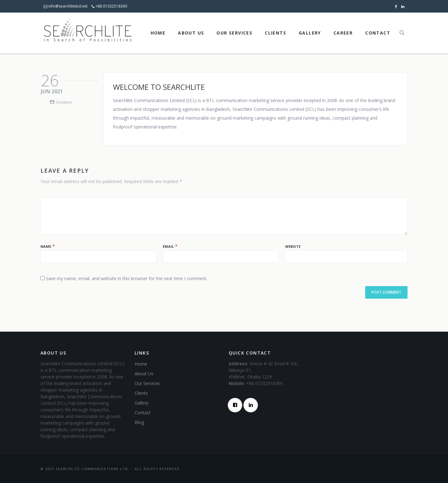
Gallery (310, 33)
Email (168, 246)
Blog (139, 422)
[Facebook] (237, 405)
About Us (191, 33)
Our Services (234, 33)
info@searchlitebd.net (66, 6)
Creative (64, 102)
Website (293, 246)
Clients (275, 33)
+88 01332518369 (109, 6)
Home (158, 33)
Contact (378, 33)
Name (46, 246)
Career (343, 33)
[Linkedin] (252, 405)
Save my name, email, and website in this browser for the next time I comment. (127, 278)
